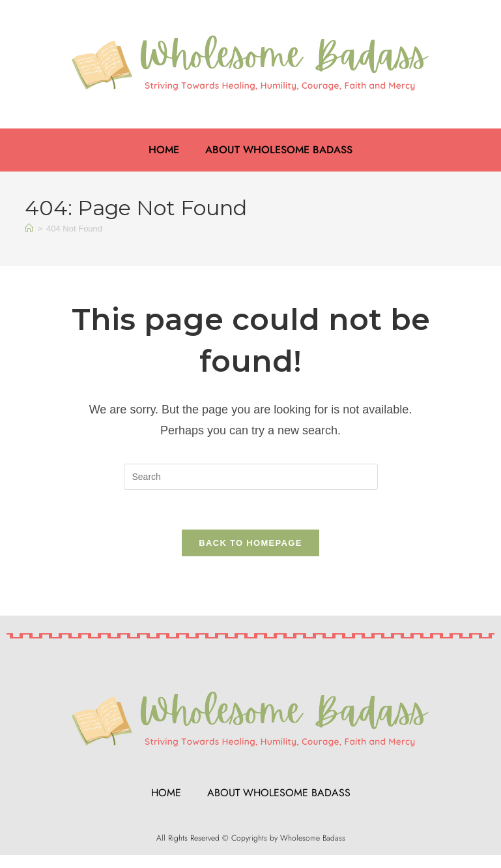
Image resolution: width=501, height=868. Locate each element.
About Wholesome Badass (279, 150)
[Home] (29, 229)
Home (164, 150)
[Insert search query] (251, 477)
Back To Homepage (250, 543)
